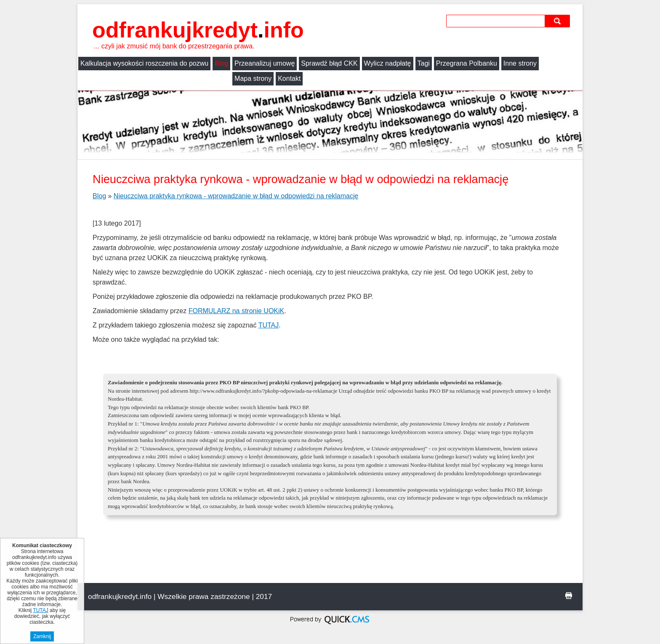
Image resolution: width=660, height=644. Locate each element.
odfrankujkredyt (198, 30)
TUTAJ (269, 325)
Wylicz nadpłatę (388, 63)
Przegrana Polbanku (467, 63)
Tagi (424, 63)
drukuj (569, 596)
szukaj (558, 21)
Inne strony (520, 63)
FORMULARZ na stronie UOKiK (237, 311)
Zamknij (42, 636)
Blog (221, 63)
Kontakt (135, 79)
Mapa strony (99, 79)
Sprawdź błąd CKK (329, 63)
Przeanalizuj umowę (265, 63)
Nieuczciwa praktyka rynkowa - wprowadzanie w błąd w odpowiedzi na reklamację (236, 196)
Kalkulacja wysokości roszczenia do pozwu (144, 63)
